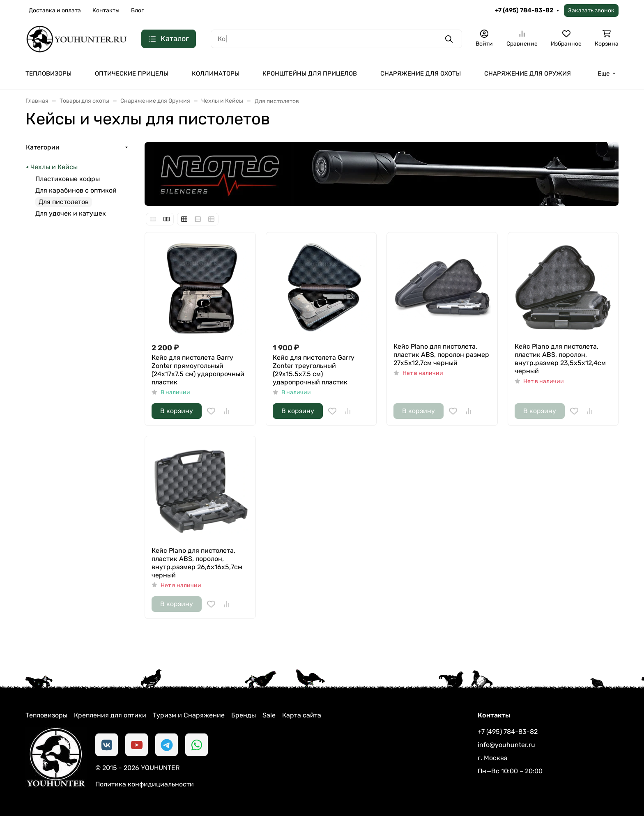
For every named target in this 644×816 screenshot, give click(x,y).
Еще (604, 74)
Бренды (244, 715)
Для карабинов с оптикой (76, 190)
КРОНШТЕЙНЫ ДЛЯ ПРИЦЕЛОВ (310, 74)
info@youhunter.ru (506, 745)
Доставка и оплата (55, 10)
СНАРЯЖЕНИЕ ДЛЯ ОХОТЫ (421, 74)
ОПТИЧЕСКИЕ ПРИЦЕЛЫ (132, 74)
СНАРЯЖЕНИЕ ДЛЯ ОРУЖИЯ (528, 74)
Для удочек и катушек (71, 213)
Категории (43, 147)
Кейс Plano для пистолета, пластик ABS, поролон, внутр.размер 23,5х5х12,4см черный (560, 359)
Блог (137, 10)
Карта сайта (302, 715)
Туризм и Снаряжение (189, 715)
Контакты (106, 10)
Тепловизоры (46, 715)
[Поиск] (336, 39)
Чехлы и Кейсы (54, 167)
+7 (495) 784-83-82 (524, 10)
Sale (269, 715)
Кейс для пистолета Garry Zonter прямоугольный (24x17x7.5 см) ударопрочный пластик (198, 370)
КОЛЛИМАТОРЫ (216, 74)
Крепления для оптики (110, 715)
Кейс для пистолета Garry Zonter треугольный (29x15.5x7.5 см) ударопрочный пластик (314, 370)
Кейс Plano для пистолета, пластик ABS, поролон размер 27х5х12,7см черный (441, 355)
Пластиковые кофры (68, 179)
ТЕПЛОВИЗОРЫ (48, 74)
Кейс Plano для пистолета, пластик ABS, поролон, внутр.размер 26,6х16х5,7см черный (197, 563)
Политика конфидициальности (145, 784)
